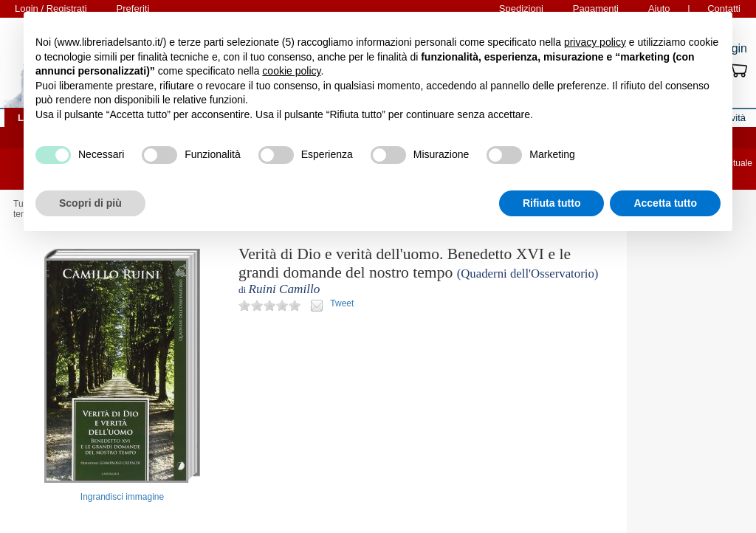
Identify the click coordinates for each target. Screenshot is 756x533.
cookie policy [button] (291, 71)
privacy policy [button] (595, 42)
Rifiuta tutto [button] (552, 203)
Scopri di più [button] (90, 203)
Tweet (342, 303)
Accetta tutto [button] (665, 203)
